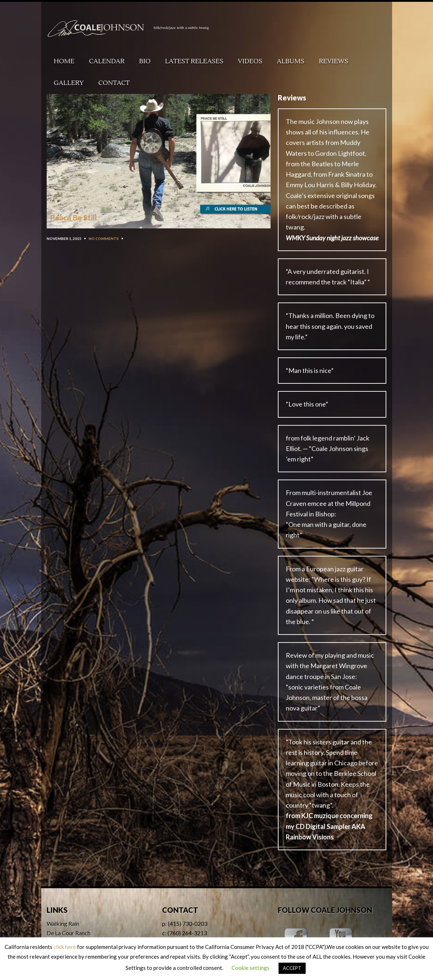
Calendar (107, 61)
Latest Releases (194, 61)
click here (65, 947)
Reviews (333, 61)
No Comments (104, 238)
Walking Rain (63, 923)
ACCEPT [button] (292, 968)
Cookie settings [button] (251, 968)
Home (64, 61)
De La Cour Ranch (69, 933)
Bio (145, 61)
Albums (290, 61)
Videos (250, 61)
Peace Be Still (74, 218)
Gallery (69, 83)
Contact (114, 83)
